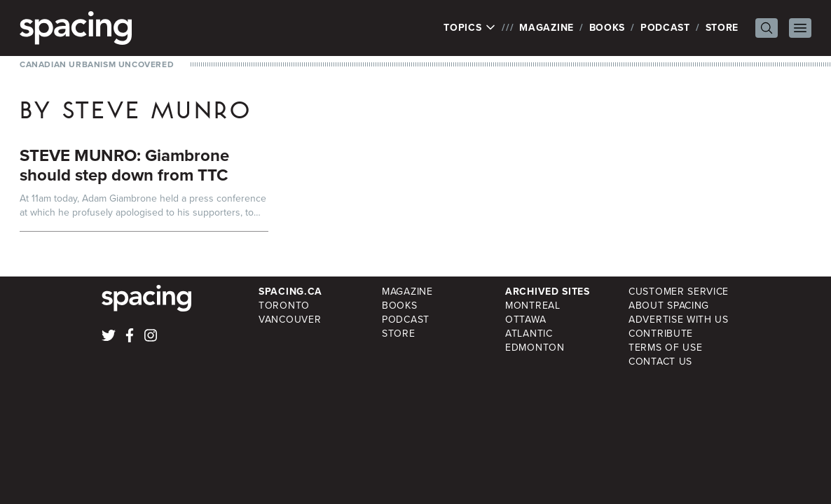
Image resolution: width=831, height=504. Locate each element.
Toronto (284, 306)
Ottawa (526, 320)
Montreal (533, 306)
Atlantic (529, 334)
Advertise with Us (679, 320)
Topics (470, 28)
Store (722, 28)
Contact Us (660, 362)
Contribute (661, 334)
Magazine (547, 28)
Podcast (665, 28)
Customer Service (679, 292)
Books (607, 28)
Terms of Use (665, 348)
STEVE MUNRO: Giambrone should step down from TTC (124, 165)
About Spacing (669, 306)
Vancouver (290, 320)
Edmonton (535, 348)
